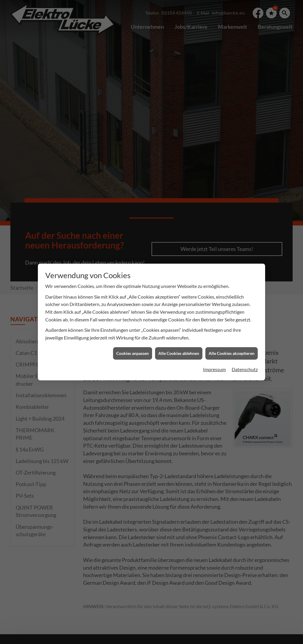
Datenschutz (245, 342)
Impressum (214, 342)
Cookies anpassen (133, 326)
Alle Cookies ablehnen (179, 326)
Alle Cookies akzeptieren (232, 326)
